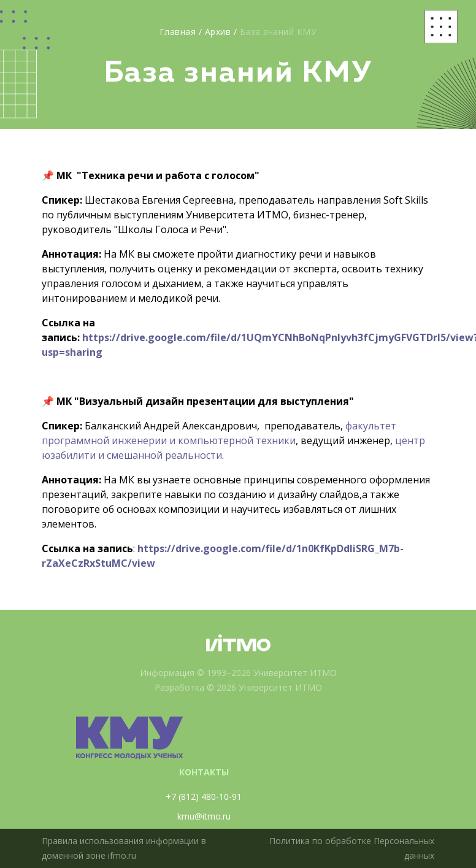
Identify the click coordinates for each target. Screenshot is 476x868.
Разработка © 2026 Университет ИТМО (238, 687)
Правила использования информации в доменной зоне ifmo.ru (124, 848)
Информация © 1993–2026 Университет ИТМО (238, 673)
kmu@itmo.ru (204, 816)
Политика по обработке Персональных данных (352, 848)
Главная (178, 32)
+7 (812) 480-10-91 (204, 797)
